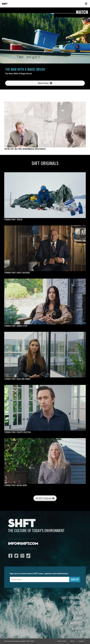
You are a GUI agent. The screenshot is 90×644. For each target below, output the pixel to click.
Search (77, 628)
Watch (78, 603)
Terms (72, 641)
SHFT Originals (72, 598)
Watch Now (45, 83)
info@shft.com (23, 544)
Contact (81, 641)
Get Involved (73, 623)
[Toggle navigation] (86, 4)
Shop (79, 608)
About (78, 618)
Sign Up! (75, 579)
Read (79, 613)
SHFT (5, 4)
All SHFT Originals (45, 498)
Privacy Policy (62, 641)
